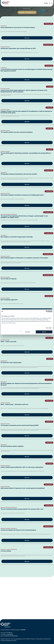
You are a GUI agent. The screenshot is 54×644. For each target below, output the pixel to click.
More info (27, 38)
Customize (25, 332)
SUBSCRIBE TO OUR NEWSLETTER (27, 12)
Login (46, 3)
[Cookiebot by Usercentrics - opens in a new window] (47, 311)
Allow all (44, 332)
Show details (49, 328)
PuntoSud (23, 630)
